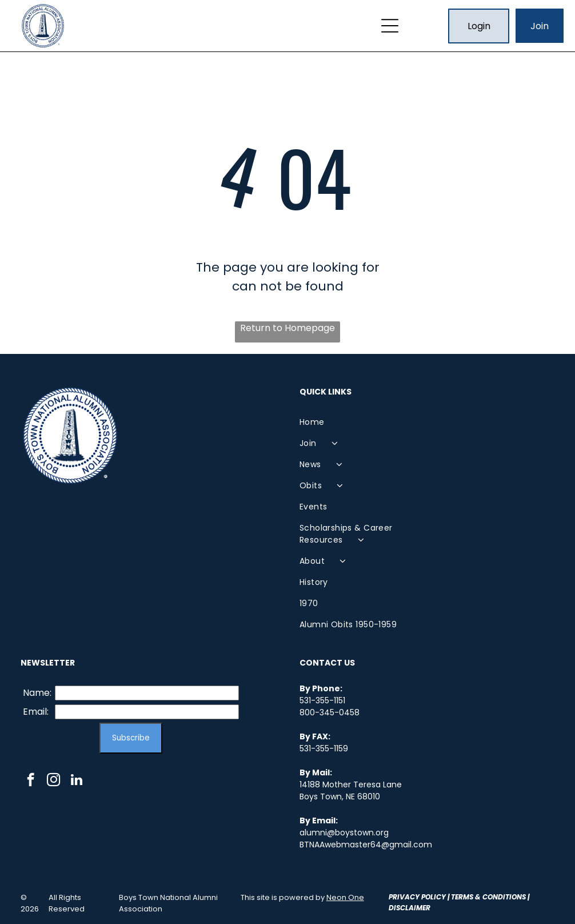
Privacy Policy (417, 897)
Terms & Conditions (488, 897)
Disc (397, 908)
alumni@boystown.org (344, 833)
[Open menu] (390, 26)
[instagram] (53, 781)
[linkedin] (76, 781)
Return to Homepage (287, 328)
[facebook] (31, 781)
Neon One (345, 897)
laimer (418, 908)
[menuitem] (363, 422)
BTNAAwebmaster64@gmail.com (366, 845)
